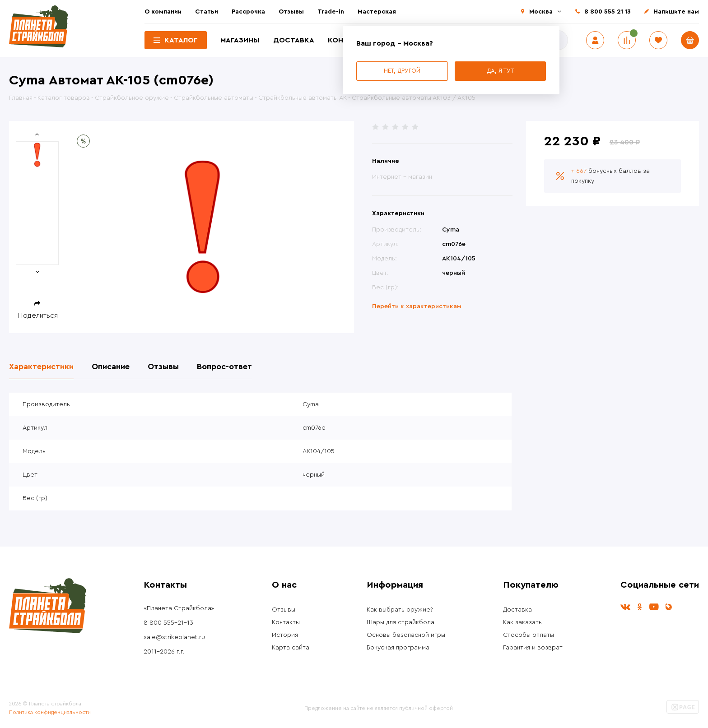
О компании (163, 12)
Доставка (294, 40)
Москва (541, 12)
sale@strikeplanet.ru (174, 637)
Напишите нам (676, 12)
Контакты (286, 622)
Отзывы (291, 12)
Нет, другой (402, 71)
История (285, 635)
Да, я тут (500, 71)
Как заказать (522, 622)
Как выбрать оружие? (400, 610)
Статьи (207, 12)
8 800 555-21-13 (168, 623)
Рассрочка (248, 12)
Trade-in (331, 12)
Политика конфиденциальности (50, 712)
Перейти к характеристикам (417, 306)
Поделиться (38, 315)
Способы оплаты (529, 635)
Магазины (240, 40)
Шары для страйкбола (401, 622)
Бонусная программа (398, 648)
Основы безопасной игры (406, 635)
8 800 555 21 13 (608, 12)
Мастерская (377, 12)
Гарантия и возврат (533, 648)
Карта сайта (291, 648)
